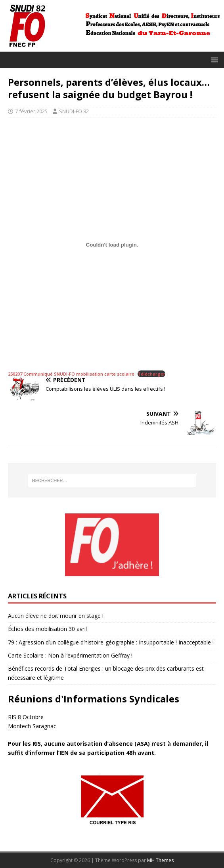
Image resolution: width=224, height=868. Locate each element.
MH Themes (160, 860)
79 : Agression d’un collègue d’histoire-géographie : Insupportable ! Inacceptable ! (111, 642)
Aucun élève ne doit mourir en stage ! (56, 616)
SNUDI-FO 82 (74, 111)
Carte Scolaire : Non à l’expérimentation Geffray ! (70, 655)
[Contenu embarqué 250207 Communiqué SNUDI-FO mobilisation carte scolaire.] (112, 245)
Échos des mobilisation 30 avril (47, 629)
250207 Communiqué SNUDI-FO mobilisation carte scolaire (71, 374)
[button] (213, 59)
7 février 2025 (31, 111)
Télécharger (151, 374)
